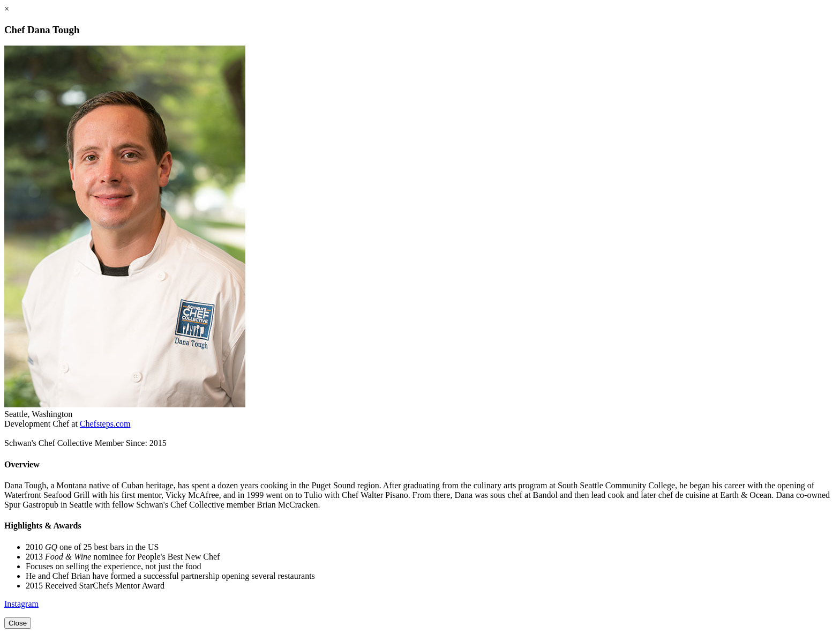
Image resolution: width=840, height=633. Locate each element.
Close (18, 623)
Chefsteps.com (105, 424)
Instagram (21, 604)
